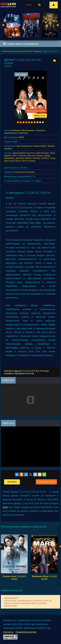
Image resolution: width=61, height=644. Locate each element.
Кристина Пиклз (13, 161)
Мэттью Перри (35, 155)
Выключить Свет (46, 482)
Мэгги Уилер (29, 161)
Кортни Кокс (43, 153)
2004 (21, 137)
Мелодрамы (28, 130)
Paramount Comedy (24, 172)
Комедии (16, 130)
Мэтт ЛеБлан (19, 155)
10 (43, 122)
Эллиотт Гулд (48, 158)
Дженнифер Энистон (24, 153)
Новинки (23, 133)
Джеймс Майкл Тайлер (28, 158)
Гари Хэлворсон (24, 146)
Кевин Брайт (40, 146)
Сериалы (40, 130)
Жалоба (12, 482)
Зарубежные (11, 133)
